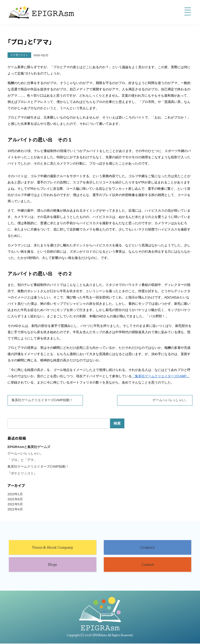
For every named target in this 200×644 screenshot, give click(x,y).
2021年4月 (15, 510)
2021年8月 (15, 500)
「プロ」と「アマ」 (22, 460)
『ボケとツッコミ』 (22, 474)
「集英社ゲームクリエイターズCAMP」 (161, 376)
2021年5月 (15, 505)
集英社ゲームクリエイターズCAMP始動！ (42, 400)
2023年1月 (15, 495)
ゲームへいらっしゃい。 (170, 400)
